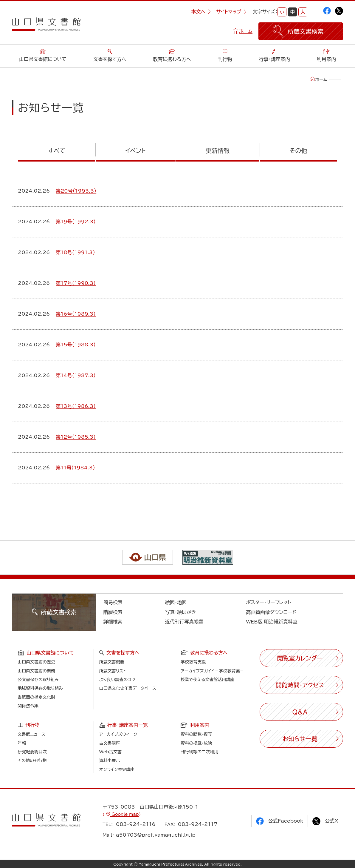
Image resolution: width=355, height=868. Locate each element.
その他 (299, 150)
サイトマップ (231, 12)
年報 (22, 743)
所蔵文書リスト (113, 671)
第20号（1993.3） (76, 191)
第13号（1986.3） (76, 406)
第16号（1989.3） (76, 314)
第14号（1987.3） (76, 375)
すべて (57, 150)
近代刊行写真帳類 (184, 622)
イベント (135, 150)
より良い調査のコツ (117, 680)
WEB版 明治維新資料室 (272, 622)
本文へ (201, 12)
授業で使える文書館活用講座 (207, 680)
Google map (125, 814)
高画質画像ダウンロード (271, 612)
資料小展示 (110, 761)
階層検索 (113, 612)
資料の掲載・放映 (196, 743)
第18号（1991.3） (75, 252)
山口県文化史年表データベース (128, 688)
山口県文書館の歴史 (36, 662)
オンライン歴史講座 (117, 769)
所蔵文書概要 (112, 662)
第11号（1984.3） (75, 468)
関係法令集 (28, 706)
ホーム (246, 31)
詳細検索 (113, 622)
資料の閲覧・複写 (196, 734)
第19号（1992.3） (76, 222)
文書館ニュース (31, 734)
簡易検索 (113, 602)
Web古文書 (110, 752)
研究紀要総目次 (32, 752)
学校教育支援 (193, 662)
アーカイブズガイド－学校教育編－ (212, 671)
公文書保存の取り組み (38, 680)
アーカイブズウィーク (118, 734)
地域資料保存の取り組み (40, 688)
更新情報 (218, 150)
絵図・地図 (176, 602)
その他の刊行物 (32, 761)
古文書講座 (110, 743)
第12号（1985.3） (76, 437)
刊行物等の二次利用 (199, 752)
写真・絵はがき (181, 612)
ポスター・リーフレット (268, 602)
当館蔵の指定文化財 (36, 697)
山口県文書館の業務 (36, 671)
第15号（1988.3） (76, 345)
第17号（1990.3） (76, 283)
